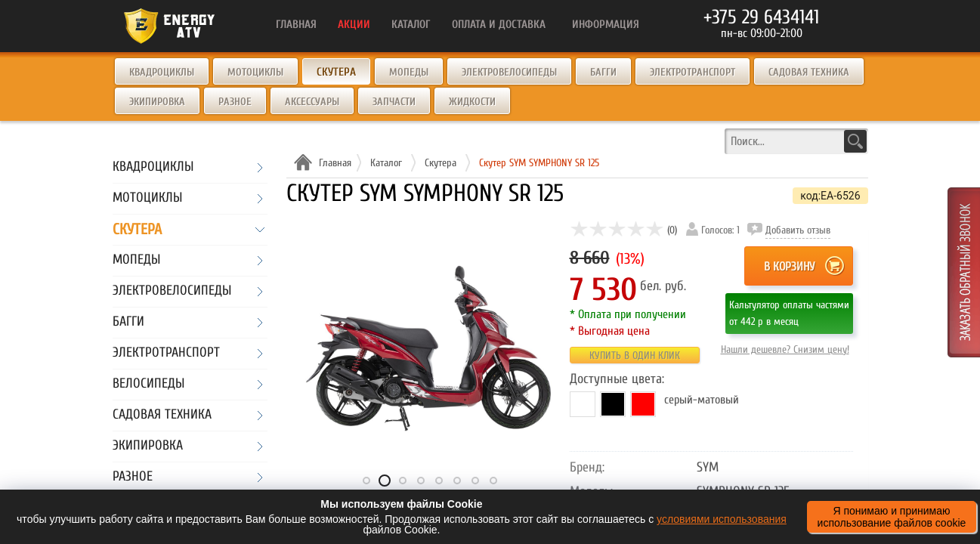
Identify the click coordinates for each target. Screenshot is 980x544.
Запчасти (394, 102)
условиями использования (722, 519)
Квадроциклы (162, 72)
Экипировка (157, 102)
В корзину (789, 267)
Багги (603, 72)
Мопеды (409, 72)
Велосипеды (148, 384)
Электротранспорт (692, 72)
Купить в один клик (635, 355)
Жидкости (472, 102)
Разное (235, 102)
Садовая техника (809, 72)
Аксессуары (312, 102)
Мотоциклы (255, 72)
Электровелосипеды (509, 72)
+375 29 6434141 (761, 17)
